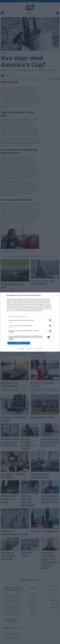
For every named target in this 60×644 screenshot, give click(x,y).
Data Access (30, 349)
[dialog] (30, 322)
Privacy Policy (39, 349)
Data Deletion (21, 349)
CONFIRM (19, 343)
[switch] (49, 320)
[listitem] (30, 317)
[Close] (57, 295)
